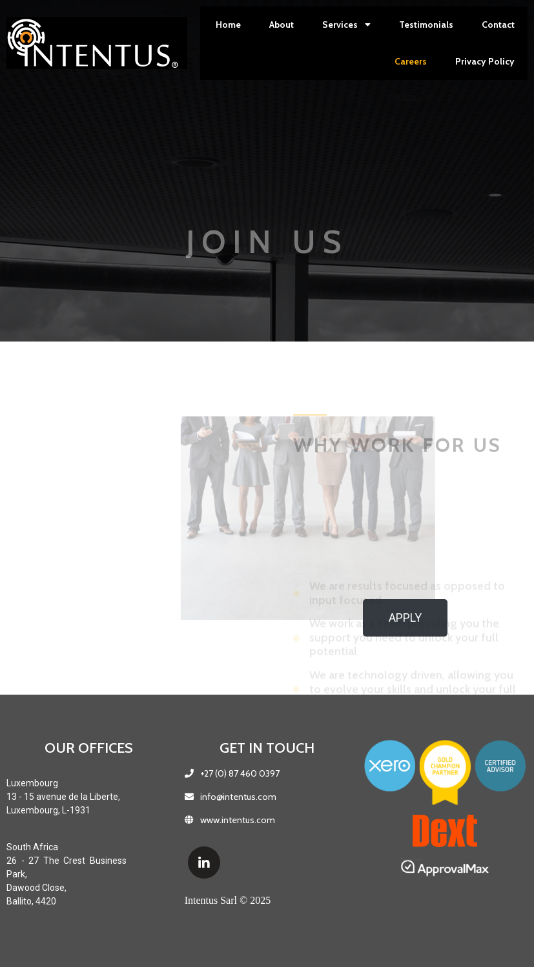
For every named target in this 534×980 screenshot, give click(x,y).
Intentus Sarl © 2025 (228, 900)
